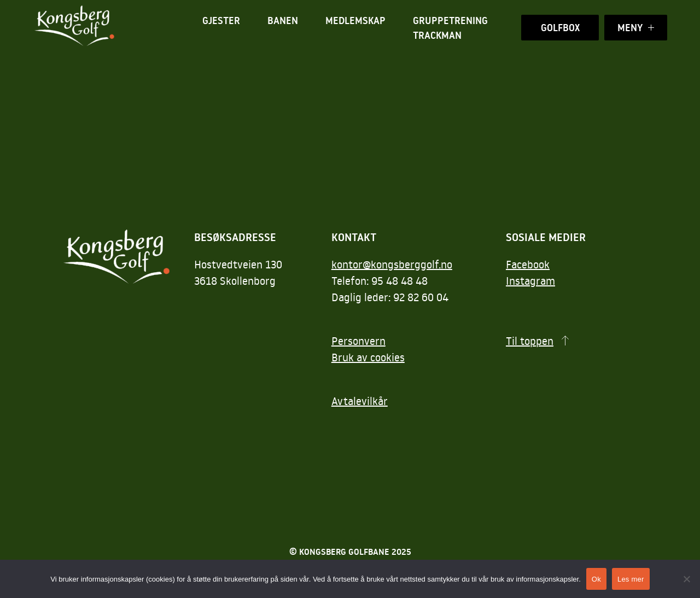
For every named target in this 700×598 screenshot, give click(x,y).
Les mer (631, 579)
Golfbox (560, 28)
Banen (283, 20)
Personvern (358, 341)
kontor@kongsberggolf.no (392, 264)
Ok (596, 579)
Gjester (221, 20)
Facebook (528, 264)
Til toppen (530, 341)
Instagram (530, 280)
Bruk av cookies (368, 357)
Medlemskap (355, 20)
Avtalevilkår (360, 401)
